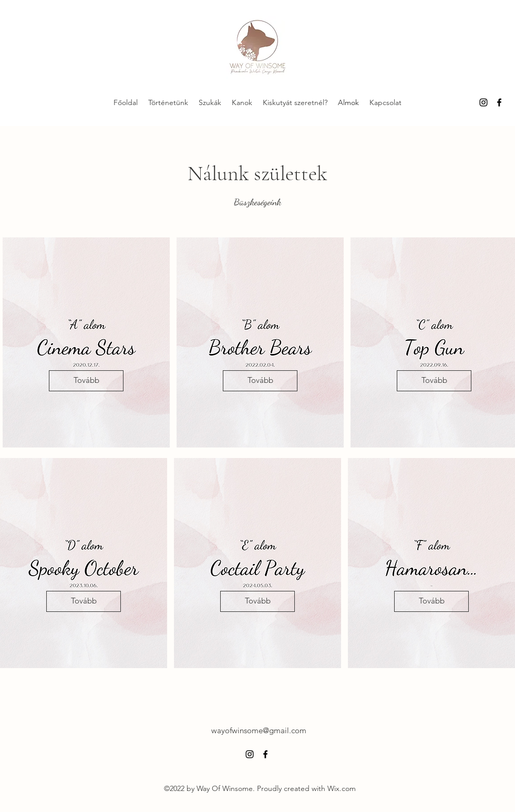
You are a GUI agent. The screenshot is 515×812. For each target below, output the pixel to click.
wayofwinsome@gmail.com (259, 730)
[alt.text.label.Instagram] (483, 102)
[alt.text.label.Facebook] (499, 102)
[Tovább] (86, 381)
